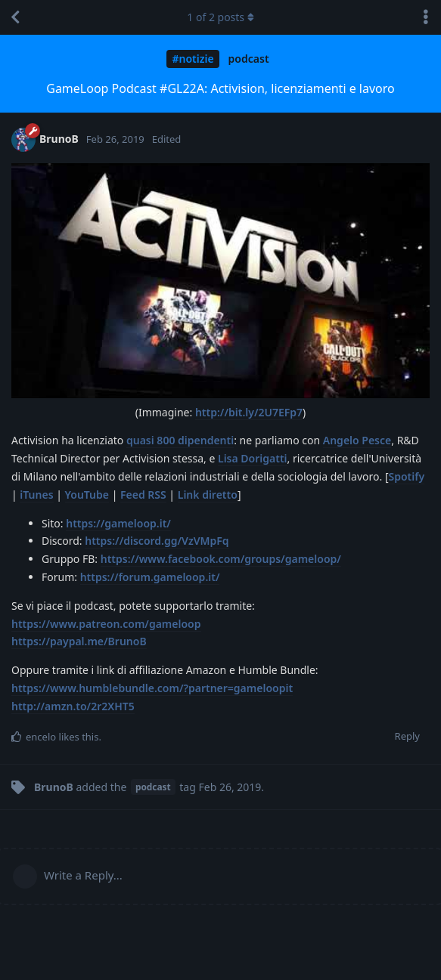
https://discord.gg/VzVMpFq (157, 541)
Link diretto (208, 495)
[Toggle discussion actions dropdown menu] (426, 17)
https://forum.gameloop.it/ (150, 577)
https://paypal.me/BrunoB (79, 641)
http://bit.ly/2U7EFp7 (249, 412)
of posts (220, 17)
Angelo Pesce (357, 440)
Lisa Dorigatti (253, 458)
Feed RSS (143, 495)
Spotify (407, 476)
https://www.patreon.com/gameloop (106, 624)
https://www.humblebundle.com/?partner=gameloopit (152, 688)
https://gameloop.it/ (118, 523)
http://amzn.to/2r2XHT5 (73, 706)
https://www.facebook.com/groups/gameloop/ (221, 559)
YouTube (87, 495)
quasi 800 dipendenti (180, 440)
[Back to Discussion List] (15, 17)
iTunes (36, 495)
